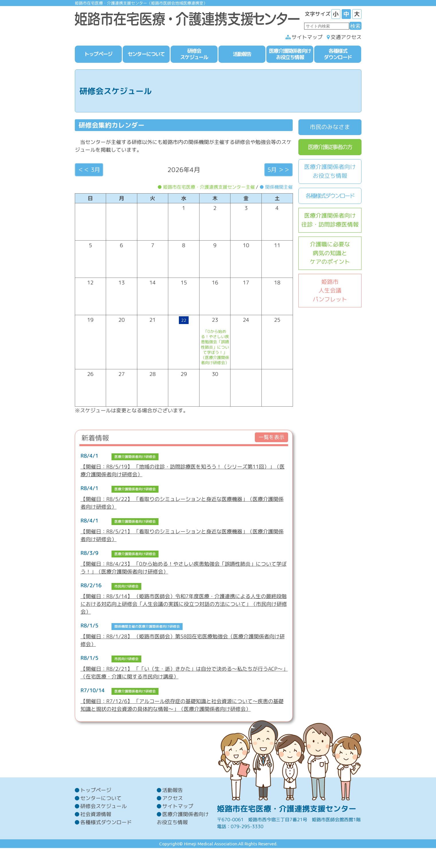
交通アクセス (346, 38)
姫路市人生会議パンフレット (330, 291)
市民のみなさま (330, 128)
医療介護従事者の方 (330, 148)
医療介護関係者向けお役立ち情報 (330, 172)
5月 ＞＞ (278, 170)
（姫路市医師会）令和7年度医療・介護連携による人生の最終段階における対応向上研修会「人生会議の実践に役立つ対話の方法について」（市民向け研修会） (184, 605)
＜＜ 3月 (89, 170)
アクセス (173, 818)
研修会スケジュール (103, 826)
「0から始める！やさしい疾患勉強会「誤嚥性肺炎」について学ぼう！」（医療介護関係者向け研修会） (215, 348)
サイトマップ (307, 38)
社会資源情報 (96, 834)
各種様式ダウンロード (330, 197)
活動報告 (173, 810)
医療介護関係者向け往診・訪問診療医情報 (330, 221)
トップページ (96, 810)
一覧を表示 (271, 438)
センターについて (101, 818)
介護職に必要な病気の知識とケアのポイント (330, 254)
